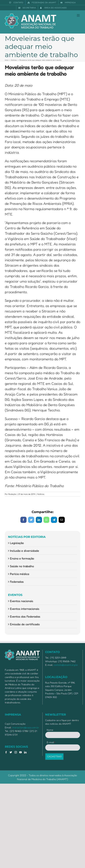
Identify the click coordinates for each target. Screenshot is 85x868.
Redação (12, 494)
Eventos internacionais (25, 609)
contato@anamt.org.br (66, 665)
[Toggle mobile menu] (78, 15)
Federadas (17, 582)
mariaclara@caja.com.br (26, 727)
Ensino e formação (22, 558)
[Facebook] (6, 752)
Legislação (17, 543)
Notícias (41, 494)
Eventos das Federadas (25, 616)
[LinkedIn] (25, 752)
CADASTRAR (54, 757)
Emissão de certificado (25, 624)
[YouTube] (20, 752)
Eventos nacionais (22, 601)
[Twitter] (11, 752)
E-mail (51, 742)
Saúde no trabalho (22, 566)
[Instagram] (16, 752)
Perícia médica (20, 574)
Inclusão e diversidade (25, 551)
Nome (50, 730)
